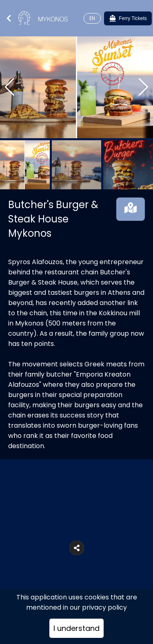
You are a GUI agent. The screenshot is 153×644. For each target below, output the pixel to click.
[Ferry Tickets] (128, 18)
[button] (77, 548)
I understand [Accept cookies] (76, 628)
